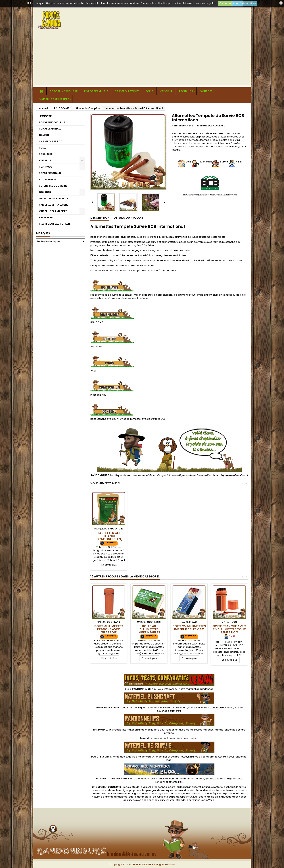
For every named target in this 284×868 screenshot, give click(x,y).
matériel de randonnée (200, 689)
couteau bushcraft (223, 708)
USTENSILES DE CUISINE (53, 186)
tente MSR (177, 782)
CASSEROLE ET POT (127, 91)
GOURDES (206, 91)
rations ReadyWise (203, 800)
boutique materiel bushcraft (219, 787)
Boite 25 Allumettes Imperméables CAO (189, 628)
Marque (202, 126)
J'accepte (225, 3)
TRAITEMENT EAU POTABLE (55, 224)
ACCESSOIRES (48, 179)
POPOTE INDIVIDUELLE (64, 91)
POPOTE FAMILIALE (96, 91)
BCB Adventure (217, 126)
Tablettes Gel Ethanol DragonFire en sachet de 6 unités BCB (109, 539)
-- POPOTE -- (46, 116)
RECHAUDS (186, 91)
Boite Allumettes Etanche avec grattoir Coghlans (109, 631)
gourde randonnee (171, 793)
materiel (168, 708)
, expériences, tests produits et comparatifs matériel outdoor (150, 779)
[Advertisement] (142, 60)
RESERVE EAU (47, 217)
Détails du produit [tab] (128, 218)
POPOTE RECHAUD (50, 173)
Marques (43, 233)
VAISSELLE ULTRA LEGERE (54, 205)
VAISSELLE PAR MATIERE (54, 99)
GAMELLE (44, 135)
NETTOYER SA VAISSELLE (53, 198)
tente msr (228, 790)
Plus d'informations (245, 3)
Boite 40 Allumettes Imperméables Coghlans (149, 631)
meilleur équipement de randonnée (165, 738)
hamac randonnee (226, 730)
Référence (178, 126)
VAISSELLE (166, 91)
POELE (149, 91)
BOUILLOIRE (46, 154)
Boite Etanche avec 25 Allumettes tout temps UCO (229, 629)
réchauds (129, 475)
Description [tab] (100, 218)
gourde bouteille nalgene (221, 779)
